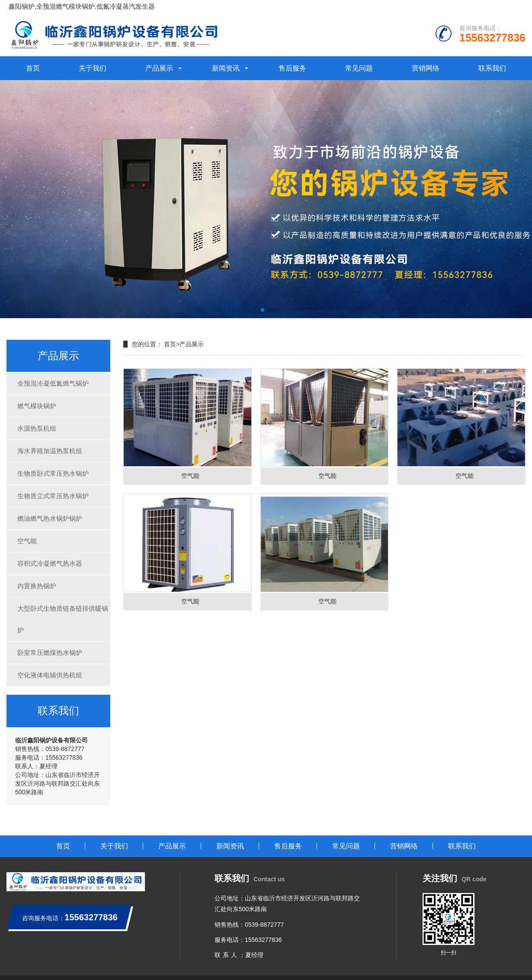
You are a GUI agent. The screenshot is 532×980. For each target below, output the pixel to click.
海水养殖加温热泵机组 (50, 451)
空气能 (27, 541)
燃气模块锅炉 (37, 406)
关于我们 (93, 68)
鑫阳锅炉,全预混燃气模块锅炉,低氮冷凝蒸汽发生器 (82, 6)
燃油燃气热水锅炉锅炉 (50, 518)
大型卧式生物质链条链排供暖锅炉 (63, 619)
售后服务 (292, 68)
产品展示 (159, 68)
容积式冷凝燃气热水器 (50, 563)
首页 (33, 68)
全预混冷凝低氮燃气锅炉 (53, 383)
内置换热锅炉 (37, 586)
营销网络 (426, 68)
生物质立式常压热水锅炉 (53, 496)
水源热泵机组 (37, 428)
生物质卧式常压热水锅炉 (53, 473)
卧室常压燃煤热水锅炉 (50, 653)
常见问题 (359, 68)
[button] (263, 310)
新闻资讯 (226, 68)
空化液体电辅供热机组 (50, 675)
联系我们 (492, 68)
